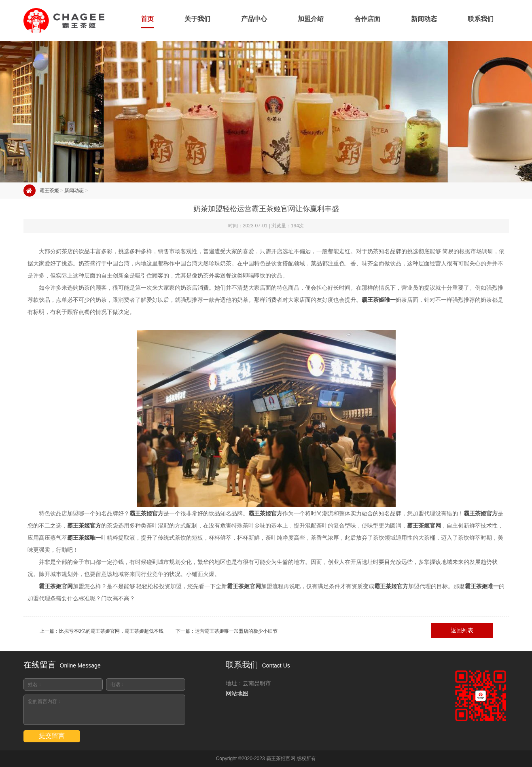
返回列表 (462, 630)
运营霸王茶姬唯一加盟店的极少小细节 (236, 631)
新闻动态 (74, 191)
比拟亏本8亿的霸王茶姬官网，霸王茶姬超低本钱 (111, 631)
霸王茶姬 (49, 191)
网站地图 (237, 693)
